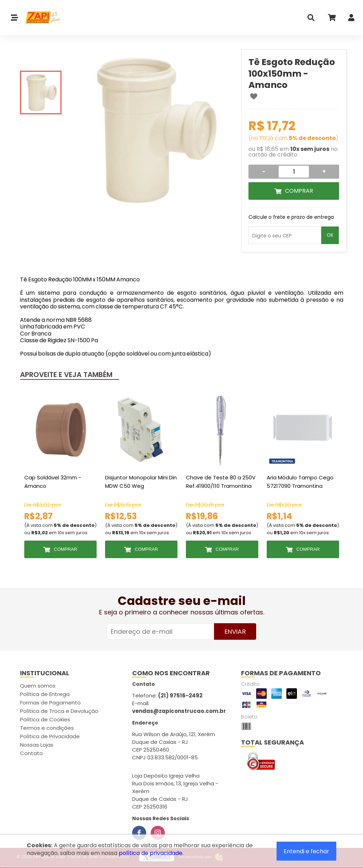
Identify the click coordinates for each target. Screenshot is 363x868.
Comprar (299, 191)
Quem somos (38, 686)
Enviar (235, 631)
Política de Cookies (45, 719)
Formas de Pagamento (50, 703)
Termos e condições (47, 728)
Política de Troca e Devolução (59, 711)
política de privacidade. (151, 853)
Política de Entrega (45, 694)
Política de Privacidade (50, 736)
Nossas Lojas (37, 745)
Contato (31, 753)
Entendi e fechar (306, 851)
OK (330, 235)
